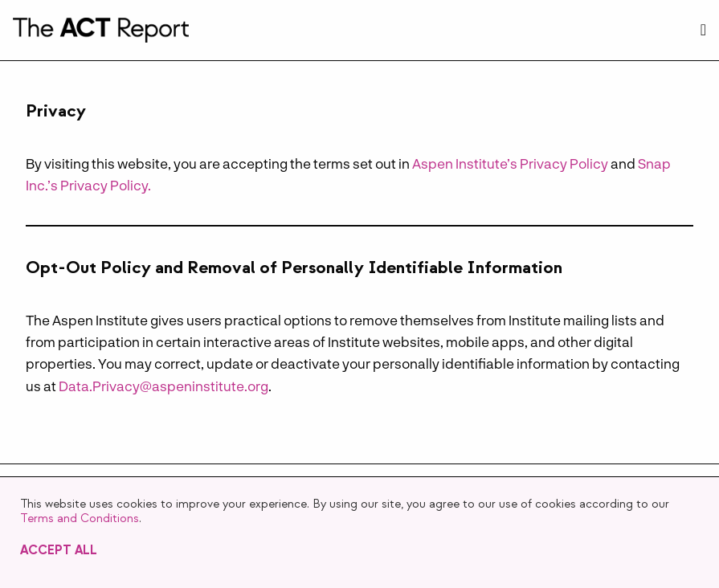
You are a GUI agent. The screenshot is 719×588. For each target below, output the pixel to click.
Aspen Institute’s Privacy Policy (510, 163)
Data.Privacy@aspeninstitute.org (163, 386)
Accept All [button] (59, 550)
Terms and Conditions (80, 519)
